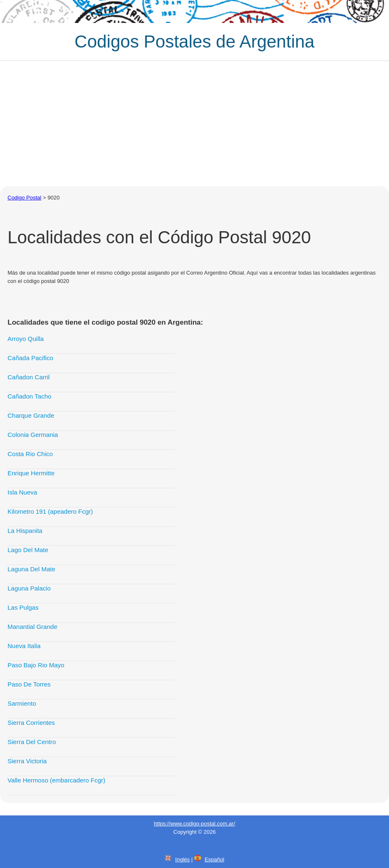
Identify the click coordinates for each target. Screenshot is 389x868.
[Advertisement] (194, 124)
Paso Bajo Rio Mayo (36, 665)
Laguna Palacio (29, 588)
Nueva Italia (24, 646)
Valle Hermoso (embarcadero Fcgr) (56, 780)
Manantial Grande (32, 627)
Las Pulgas (23, 607)
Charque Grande (31, 415)
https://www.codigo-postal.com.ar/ (194, 824)
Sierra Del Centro (32, 742)
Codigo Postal (24, 198)
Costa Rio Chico (30, 454)
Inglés (182, 859)
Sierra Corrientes (31, 723)
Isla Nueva (22, 492)
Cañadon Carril (29, 377)
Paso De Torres (29, 684)
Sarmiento (22, 703)
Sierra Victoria (27, 761)
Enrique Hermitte (31, 473)
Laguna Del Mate (31, 569)
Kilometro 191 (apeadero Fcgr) (50, 511)
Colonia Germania (33, 435)
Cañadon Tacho (29, 396)
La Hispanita (25, 531)
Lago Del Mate (28, 550)
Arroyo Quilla (26, 339)
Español (215, 859)
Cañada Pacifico (30, 358)
